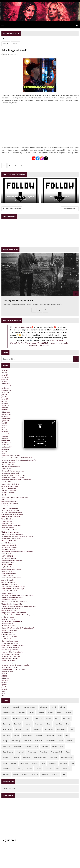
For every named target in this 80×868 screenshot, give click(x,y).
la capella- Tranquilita (8, 549)
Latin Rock (28, 741)
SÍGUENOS (40, 443)
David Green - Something (9, 545)
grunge (16, 774)
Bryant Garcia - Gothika (9, 547)
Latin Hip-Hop (16, 741)
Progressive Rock (57, 752)
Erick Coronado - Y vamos (10, 667)
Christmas (17, 718)
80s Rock (6, 707)
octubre (5, 388)
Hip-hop (16, 735)
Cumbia (49, 718)
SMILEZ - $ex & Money (9, 488)
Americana (21, 713)
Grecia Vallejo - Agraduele (10, 663)
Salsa (5, 763)
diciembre (6, 384)
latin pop (16, 44)
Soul (43, 763)
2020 (4, 691)
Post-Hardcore (8, 752)
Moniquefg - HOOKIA (8, 619)
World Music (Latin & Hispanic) (13, 769)
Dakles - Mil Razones (8, 661)
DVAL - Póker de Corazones (10, 648)
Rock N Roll (54, 758)
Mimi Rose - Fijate (7, 632)
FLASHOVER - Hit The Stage (10, 510)
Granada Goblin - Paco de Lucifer (12, 652)
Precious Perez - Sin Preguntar (11, 578)
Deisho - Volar (6, 506)
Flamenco (19, 730)
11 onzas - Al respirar (8, 493)
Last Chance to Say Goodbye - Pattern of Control (17, 595)
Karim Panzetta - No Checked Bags (13, 589)
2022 (4, 676)
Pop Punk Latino (58, 746)
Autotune (41, 713)
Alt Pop (63, 707)
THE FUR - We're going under (11, 467)
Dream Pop (58, 724)
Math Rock (39, 741)
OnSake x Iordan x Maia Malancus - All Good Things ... (19, 606)
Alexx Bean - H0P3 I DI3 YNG (11, 656)
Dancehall (17, 724)
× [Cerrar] (54, 423)
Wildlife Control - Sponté (9, 584)
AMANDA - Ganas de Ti (9, 491)
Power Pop (43, 752)
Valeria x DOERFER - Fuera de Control (13, 669)
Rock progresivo (67, 758)
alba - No (4, 495)
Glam (71, 730)
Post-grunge (32, 752)
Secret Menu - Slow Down (10, 486)
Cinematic (27, 718)
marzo (5, 375)
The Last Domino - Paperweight (12, 604)
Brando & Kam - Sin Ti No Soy (11, 484)
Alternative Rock (8, 713)
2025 (5, 382)
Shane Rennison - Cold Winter (11, 517)
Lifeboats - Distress (8, 528)
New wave (7, 746)
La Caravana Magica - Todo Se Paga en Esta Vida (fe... (19, 460)
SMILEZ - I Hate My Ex (8, 464)
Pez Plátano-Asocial (8, 563)
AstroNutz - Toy (6, 469)
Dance (57, 718)
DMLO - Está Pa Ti (7, 499)
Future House (49, 730)
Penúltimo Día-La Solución (10, 530)
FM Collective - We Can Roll (10, 473)
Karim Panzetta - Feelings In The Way (13, 587)
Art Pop (31, 713)
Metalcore (70, 741)
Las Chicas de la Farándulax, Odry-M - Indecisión (17, 552)
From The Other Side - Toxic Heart (12, 534)
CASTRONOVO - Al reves (9, 637)
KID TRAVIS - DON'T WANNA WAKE (13, 478)
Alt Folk (54, 707)
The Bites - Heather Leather (10, 532)
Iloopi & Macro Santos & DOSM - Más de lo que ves (18, 615)
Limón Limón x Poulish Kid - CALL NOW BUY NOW (17, 458)
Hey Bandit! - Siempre (8, 567)
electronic (6, 774)
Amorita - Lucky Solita (8, 462)
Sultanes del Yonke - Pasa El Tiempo (13, 475)
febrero (5, 377)
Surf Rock (64, 763)
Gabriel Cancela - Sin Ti (9, 635)
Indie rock (39, 735)
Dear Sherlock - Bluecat (9, 558)
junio (4, 397)
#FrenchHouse (30, 343)
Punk (68, 752)
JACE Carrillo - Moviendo (9, 600)
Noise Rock (17, 746)
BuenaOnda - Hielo (7, 672)
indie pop (25, 774)
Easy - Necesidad (7, 554)
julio (4, 395)
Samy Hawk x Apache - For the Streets (14, 613)
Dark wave (28, 724)
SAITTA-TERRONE (7, 556)
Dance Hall (67, 718)
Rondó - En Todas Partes (9, 630)
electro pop (67, 769)
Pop (36, 746)
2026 (5, 371)
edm (58, 769)
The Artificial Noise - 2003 (10, 641)
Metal (61, 741)
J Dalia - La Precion (8, 617)
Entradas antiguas (70, 209)
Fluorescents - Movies (8, 571)
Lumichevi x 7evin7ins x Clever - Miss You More (16, 480)
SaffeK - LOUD (6, 482)
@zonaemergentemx (23, 327)
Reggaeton (26, 758)
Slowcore (35, 763)
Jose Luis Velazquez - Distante (11, 569)
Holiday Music (27, 735)
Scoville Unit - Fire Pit (8, 582)
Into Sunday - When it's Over (10, 591)
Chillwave (6, 718)
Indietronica (50, 735)
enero (5, 379)
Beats (59, 713)
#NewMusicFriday (53, 343)
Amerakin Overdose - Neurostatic (12, 597)
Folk (27, 730)
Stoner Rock (53, 763)
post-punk (45, 774)
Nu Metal (28, 746)
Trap (72, 763)
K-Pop (5, 741)
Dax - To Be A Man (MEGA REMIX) (12, 560)
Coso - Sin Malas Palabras (10, 502)
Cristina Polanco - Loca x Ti (10, 611)
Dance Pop (7, 724)
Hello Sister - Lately (8, 523)
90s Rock (16, 707)
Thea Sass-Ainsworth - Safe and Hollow (14, 602)
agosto (5, 392)
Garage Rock (61, 730)
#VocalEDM (41, 343)
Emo (67, 724)
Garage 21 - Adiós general (10, 508)
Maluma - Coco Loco (8, 626)
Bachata (6, 44)
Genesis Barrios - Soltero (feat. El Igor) (14, 645)
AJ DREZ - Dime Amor (8, 543)
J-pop (60, 735)
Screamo (14, 763)
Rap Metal (7, 758)
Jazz (67, 735)
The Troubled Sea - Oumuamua (11, 525)
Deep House (39, 724)
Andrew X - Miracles (8, 580)
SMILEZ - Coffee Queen (9, 541)
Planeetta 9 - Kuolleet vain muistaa (13, 471)
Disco (49, 724)
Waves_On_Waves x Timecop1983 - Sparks (15, 665)
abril (4, 373)
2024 (5, 410)
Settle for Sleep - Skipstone (10, 650)
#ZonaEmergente (56, 340)
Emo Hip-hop (7, 730)
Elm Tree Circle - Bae (8, 624)
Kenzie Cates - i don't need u (10, 654)
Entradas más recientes (12, 209)
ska (64, 774)
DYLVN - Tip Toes (7, 521)
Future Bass (37, 730)
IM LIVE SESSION (7, 576)
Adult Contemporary (30, 707)
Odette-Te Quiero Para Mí (10, 504)
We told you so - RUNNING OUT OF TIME (19, 300)
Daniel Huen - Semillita (9, 573)
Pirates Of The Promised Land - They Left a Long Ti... (18, 628)
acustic (29, 769)
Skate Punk (24, 763)
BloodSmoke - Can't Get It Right (11, 539)
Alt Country (44, 707)
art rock (38, 769)
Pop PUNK (45, 746)
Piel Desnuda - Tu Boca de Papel (12, 621)
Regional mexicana (40, 758)
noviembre (6, 386)
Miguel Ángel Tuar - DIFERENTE (11, 608)
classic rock (49, 769)
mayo (5, 399)
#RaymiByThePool (17, 343)
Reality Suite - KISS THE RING (11, 456)
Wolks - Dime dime (7, 519)
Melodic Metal (51, 741)
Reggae (16, 758)
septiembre (6, 390)
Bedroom (68, 713)
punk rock (55, 774)
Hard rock (6, 735)
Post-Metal (20, 752)
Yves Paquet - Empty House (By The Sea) (15, 497)
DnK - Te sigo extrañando (9, 659)
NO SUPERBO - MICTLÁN (10, 643)
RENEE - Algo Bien (7, 593)
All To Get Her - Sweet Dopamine (12, 512)
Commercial (38, 718)
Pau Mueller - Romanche (9, 639)
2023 (5, 438)
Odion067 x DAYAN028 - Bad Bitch (12, 515)
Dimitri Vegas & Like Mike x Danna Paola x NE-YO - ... (18, 536)
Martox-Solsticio (7, 565)
